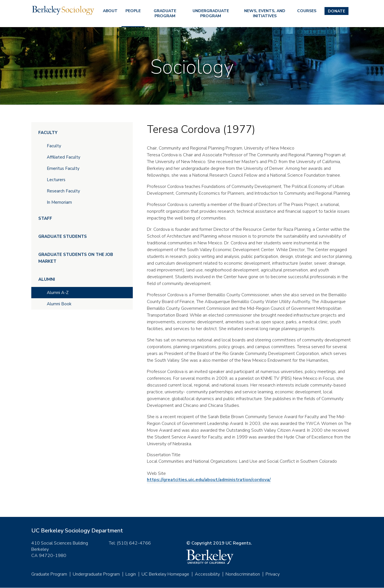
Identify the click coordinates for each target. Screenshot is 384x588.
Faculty (48, 133)
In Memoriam (59, 202)
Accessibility (207, 574)
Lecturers (56, 180)
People (133, 11)
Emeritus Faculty (63, 168)
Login (131, 574)
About (110, 11)
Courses (307, 11)
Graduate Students (63, 236)
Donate (336, 11)
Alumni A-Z (58, 293)
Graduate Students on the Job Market (76, 258)
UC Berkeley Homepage (165, 574)
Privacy (273, 574)
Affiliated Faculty (64, 157)
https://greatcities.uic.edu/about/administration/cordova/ (209, 480)
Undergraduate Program (211, 13)
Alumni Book (59, 304)
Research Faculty (63, 191)
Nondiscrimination (243, 574)
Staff (45, 218)
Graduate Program (165, 13)
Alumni (47, 279)
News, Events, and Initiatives (265, 13)
